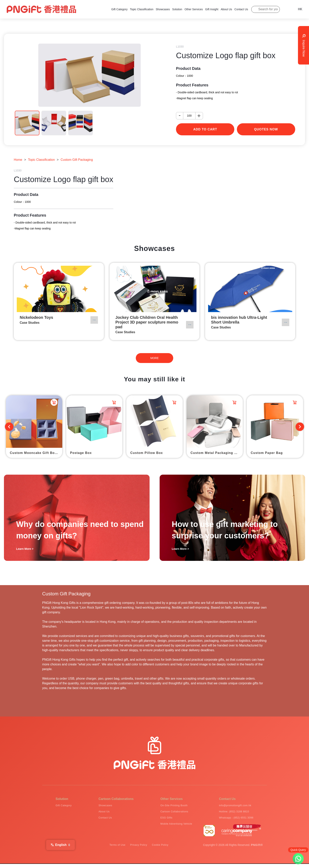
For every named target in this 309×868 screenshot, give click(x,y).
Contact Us (241, 9)
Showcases (163, 9)
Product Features (192, 85)
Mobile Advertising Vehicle (171, 827)
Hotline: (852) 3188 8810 (231, 813)
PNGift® (257, 849)
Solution (177, 9)
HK (300, 9)
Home (18, 160)
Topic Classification (142, 9)
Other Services (194, 9)
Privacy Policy (139, 849)
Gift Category (119, 9)
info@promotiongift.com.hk (233, 806)
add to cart (205, 129)
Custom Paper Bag (267, 453)
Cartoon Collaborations (168, 813)
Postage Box (81, 453)
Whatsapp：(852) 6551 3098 (234, 820)
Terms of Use (113, 849)
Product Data (188, 68)
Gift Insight (212, 9)
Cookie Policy (165, 849)
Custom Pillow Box (147, 453)
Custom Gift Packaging (77, 160)
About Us (226, 9)
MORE (154, 358)
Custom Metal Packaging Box (216, 453)
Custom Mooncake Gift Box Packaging (36, 453)
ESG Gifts (158, 820)
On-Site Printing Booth (168, 806)
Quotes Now (266, 129)
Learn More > (25, 549)
